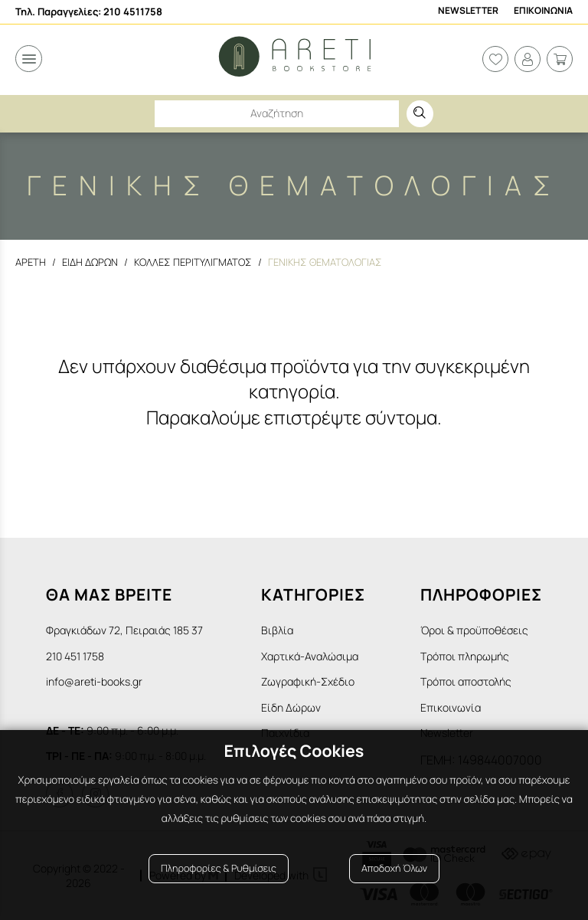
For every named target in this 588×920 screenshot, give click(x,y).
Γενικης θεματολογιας (326, 262)
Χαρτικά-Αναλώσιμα (310, 656)
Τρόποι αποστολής (466, 681)
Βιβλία (277, 630)
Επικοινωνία (451, 707)
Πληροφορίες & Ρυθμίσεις (219, 868)
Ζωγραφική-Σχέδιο (308, 681)
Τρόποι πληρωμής (465, 656)
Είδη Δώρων (291, 707)
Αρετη (31, 262)
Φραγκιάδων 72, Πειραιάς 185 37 (124, 630)
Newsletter (468, 11)
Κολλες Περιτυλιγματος (193, 262)
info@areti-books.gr (94, 681)
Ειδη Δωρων (90, 262)
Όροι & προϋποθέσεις (474, 630)
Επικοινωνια (543, 11)
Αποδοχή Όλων (394, 868)
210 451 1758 (75, 656)
